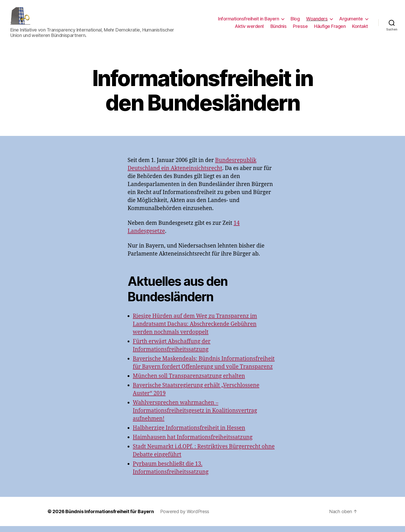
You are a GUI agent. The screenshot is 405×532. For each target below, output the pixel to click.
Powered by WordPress (185, 517)
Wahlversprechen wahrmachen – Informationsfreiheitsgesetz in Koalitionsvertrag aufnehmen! (195, 417)
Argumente (351, 22)
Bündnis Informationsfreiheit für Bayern (110, 517)
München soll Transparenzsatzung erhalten (189, 382)
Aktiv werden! (249, 29)
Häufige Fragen (330, 29)
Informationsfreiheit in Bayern (248, 22)
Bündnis (279, 29)
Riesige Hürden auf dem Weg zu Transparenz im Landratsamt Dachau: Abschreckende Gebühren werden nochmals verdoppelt (195, 330)
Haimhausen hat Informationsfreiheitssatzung (193, 443)
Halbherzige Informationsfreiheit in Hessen (189, 434)
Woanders (317, 22)
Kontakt (360, 29)
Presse (300, 29)
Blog (295, 22)
